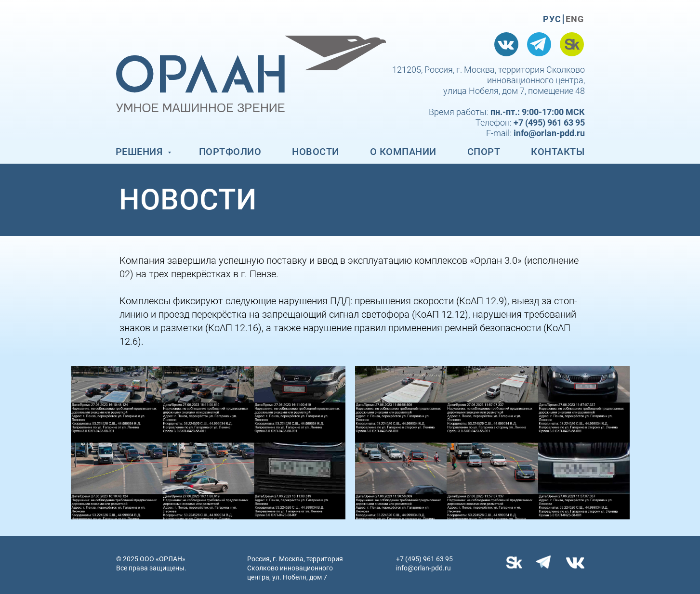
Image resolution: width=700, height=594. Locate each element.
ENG (575, 19)
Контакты (558, 152)
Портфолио (230, 152)
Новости (316, 152)
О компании (403, 152)
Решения (140, 152)
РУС (552, 19)
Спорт (484, 152)
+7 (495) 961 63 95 (424, 559)
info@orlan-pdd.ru (423, 568)
